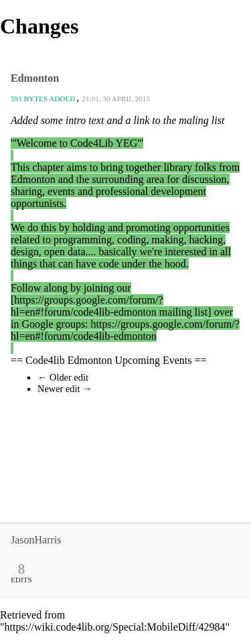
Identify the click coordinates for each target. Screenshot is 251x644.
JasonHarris (36, 540)
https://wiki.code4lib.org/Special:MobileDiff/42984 (115, 627)
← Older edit (63, 377)
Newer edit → (65, 389)
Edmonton (35, 78)
